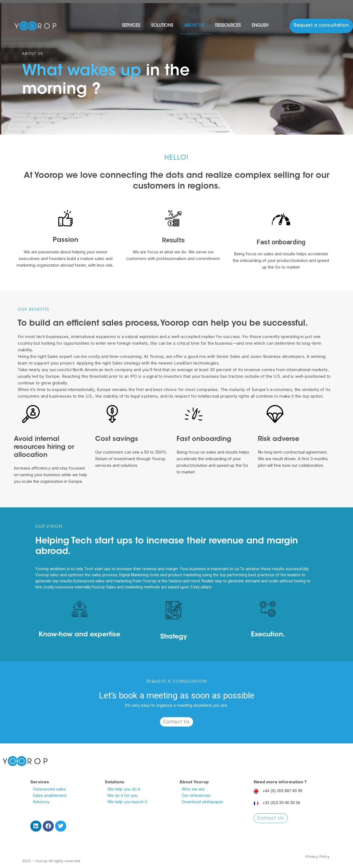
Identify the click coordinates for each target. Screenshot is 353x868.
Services (132, 26)
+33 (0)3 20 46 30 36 (281, 803)
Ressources (229, 26)
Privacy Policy (318, 856)
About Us (196, 26)
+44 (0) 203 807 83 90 (282, 791)
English (261, 26)
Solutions (164, 26)
